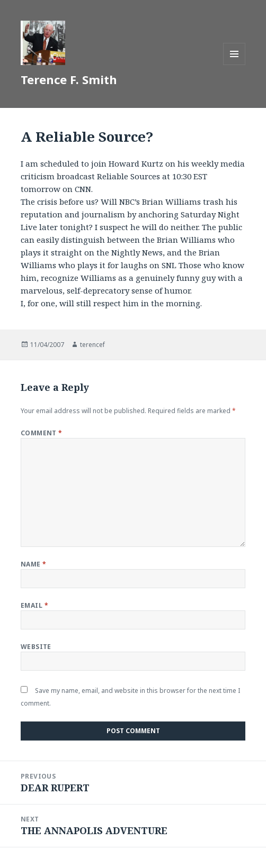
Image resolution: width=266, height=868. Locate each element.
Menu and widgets (234, 65)
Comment (42, 433)
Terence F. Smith (69, 79)
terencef (92, 345)
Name (34, 564)
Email (34, 605)
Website (36, 647)
